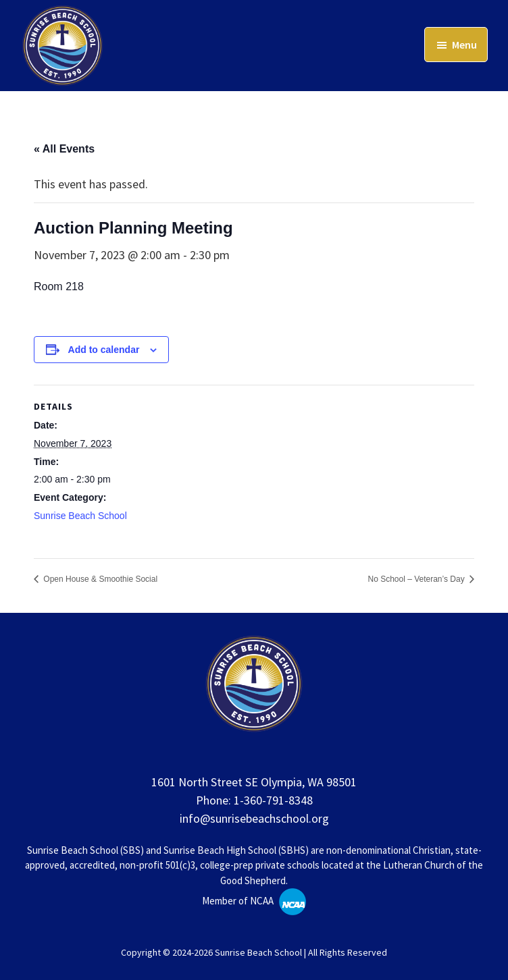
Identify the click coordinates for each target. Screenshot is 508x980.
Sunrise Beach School (80, 516)
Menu (464, 45)
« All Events (64, 149)
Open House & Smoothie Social (99, 579)
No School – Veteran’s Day (417, 579)
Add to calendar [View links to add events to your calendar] (104, 350)
